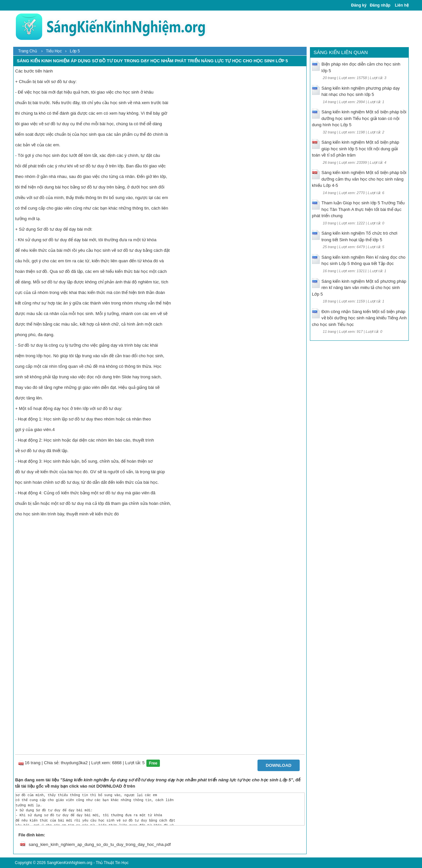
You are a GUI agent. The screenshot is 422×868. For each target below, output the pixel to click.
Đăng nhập (380, 5)
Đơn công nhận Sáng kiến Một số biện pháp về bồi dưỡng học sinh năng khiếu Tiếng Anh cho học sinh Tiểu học (359, 318)
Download (279, 765)
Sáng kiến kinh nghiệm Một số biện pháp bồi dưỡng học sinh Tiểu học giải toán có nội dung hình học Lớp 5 (359, 118)
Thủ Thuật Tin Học (112, 863)
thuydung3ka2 (74, 763)
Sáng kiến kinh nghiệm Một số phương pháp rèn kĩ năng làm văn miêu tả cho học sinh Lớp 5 (359, 288)
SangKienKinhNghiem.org (70, 863)
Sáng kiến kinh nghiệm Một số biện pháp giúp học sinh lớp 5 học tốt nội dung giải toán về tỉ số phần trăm (356, 149)
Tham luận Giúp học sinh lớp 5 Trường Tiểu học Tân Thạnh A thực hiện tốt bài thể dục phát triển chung (358, 209)
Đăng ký (359, 5)
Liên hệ (402, 5)
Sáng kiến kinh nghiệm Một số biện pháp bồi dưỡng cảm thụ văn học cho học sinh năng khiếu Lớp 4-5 (359, 179)
